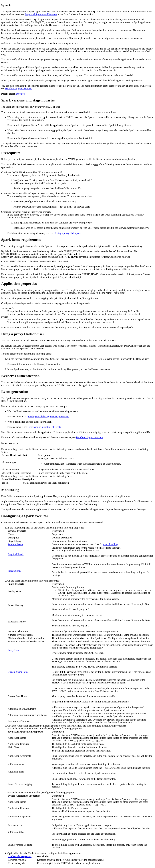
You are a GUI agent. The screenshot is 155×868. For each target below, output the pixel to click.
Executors (20, 94)
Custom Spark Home (18, 672)
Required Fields (16, 555)
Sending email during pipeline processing (48, 417)
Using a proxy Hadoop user (69, 233)
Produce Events (16, 545)
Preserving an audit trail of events (44, 427)
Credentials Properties (20, 857)
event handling (111, 545)
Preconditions (15, 571)
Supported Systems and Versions (41, 14)
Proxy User (13, 651)
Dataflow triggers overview (18, 89)
